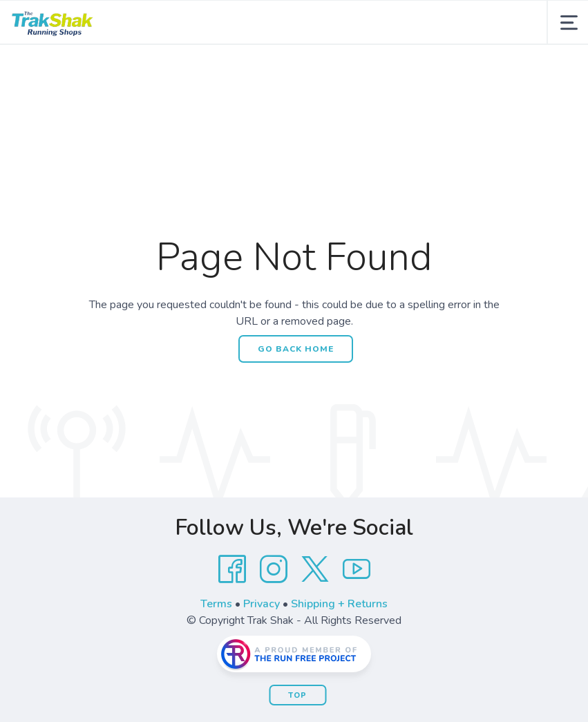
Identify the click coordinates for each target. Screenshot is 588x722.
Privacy (262, 604)
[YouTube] (357, 569)
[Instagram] (274, 569)
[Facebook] (232, 569)
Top (297, 695)
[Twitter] (315, 569)
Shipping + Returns (339, 604)
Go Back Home (296, 349)
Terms (216, 604)
